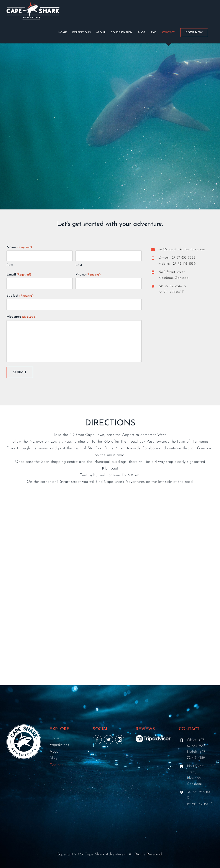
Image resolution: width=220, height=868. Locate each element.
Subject (20, 296)
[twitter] (108, 739)
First (10, 265)
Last (79, 265)
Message (21, 317)
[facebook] (97, 739)
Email (19, 275)
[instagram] (120, 739)
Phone (88, 275)
